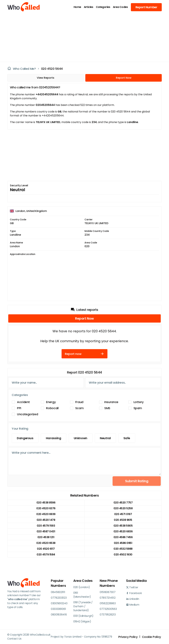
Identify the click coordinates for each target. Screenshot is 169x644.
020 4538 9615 (123, 520)
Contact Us (14, 639)
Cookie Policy (151, 637)
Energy (51, 402)
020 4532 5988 (123, 549)
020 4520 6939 (46, 514)
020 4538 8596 (46, 503)
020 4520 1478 (46, 520)
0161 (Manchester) (82, 595)
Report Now (124, 78)
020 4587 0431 (46, 531)
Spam (138, 408)
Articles (89, 7)
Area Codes (120, 7)
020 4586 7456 (123, 537)
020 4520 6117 (46, 549)
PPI (19, 408)
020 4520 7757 (123, 503)
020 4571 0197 (123, 514)
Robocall (52, 408)
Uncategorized (27, 414)
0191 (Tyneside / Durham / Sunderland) (83, 606)
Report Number (146, 7)
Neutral (105, 438)
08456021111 (58, 592)
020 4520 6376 (46, 508)
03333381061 (58, 609)
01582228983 (108, 603)
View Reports (46, 78)
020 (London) (82, 587)
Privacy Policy (128, 637)
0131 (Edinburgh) (83, 616)
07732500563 (108, 609)
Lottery (139, 402)
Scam (79, 408)
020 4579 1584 (46, 555)
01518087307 (108, 592)
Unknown (81, 438)
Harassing (54, 438)
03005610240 (59, 603)
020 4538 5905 (123, 526)
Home (77, 7)
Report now (84, 354)
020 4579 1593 (46, 526)
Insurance (111, 402)
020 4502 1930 (123, 555)
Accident (23, 402)
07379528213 (108, 615)
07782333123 (59, 598)
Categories (103, 7)
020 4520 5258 (123, 508)
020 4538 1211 (46, 537)
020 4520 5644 (52, 69)
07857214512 (108, 598)
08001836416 (59, 615)
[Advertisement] (83, 37)
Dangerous (25, 438)
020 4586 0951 (123, 543)
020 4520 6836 (123, 531)
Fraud (79, 402)
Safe (127, 438)
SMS (107, 408)
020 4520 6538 (46, 543)
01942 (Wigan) (82, 621)
